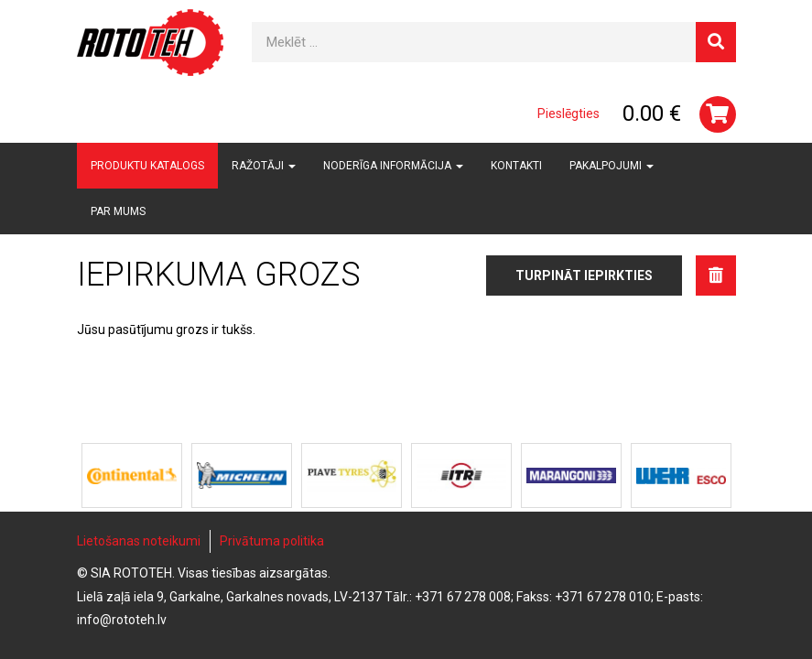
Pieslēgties (568, 113)
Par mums (118, 211)
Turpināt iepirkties (584, 275)
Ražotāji (264, 166)
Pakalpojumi (612, 166)
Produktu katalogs (147, 166)
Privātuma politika (272, 541)
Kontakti (516, 166)
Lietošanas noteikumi (139, 541)
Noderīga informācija (393, 166)
